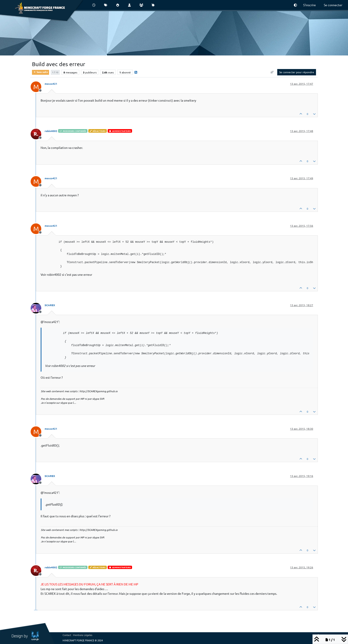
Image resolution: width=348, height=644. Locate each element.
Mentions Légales (83, 635)
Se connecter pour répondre (297, 72)
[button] (295, 5)
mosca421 (51, 84)
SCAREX (50, 305)
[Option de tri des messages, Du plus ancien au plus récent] (272, 72)
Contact (67, 635)
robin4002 (51, 131)
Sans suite (41, 72)
